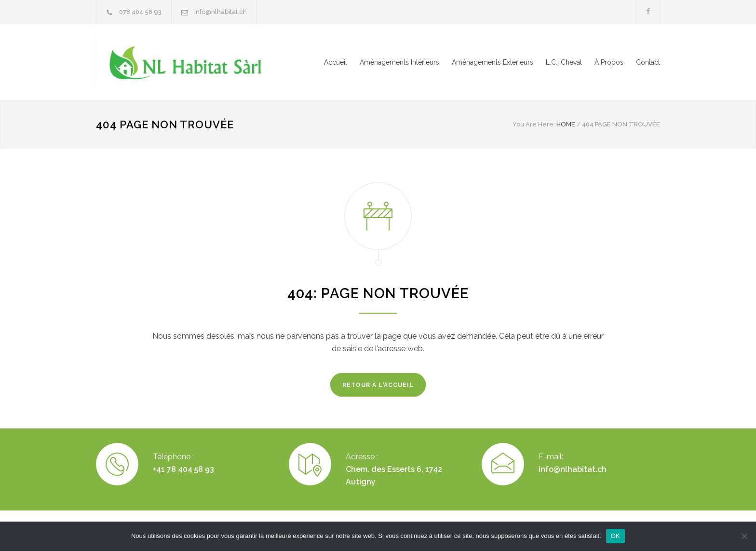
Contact (648, 62)
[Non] (744, 536)
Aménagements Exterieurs (493, 62)
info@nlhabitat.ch (221, 12)
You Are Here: (534, 124)
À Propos (609, 62)
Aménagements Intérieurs (399, 62)
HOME (566, 124)
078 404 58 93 (140, 12)
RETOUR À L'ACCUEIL (378, 385)
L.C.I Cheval (564, 62)
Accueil (336, 62)
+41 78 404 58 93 (183, 469)
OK (615, 536)
